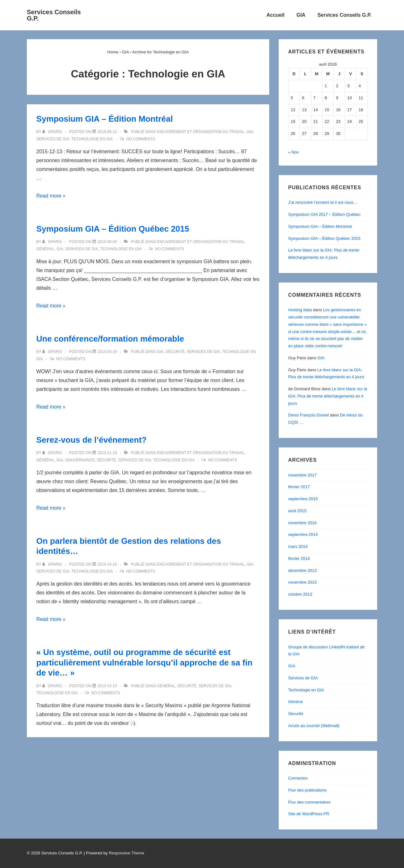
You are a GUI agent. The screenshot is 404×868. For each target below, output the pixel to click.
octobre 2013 (300, 594)
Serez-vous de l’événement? (92, 440)
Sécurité (175, 352)
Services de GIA (53, 139)
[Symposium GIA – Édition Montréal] (107, 132)
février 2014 (299, 558)
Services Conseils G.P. (54, 15)
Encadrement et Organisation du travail (201, 132)
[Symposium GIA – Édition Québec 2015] (107, 242)
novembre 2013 (302, 582)
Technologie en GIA (92, 139)
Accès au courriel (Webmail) (314, 726)
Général (45, 249)
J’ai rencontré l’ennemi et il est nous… (323, 202)
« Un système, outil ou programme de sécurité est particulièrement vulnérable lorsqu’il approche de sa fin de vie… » (144, 662)
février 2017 (299, 487)
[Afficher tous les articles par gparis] (53, 132)
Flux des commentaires (309, 802)
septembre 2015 (303, 499)
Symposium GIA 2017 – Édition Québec (324, 214)
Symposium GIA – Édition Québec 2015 (113, 229)
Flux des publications (307, 790)
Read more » (51, 196)
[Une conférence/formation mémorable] (107, 352)
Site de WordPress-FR (309, 814)
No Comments (141, 139)
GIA (301, 15)
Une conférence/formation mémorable (110, 339)
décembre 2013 (302, 571)
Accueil (275, 15)
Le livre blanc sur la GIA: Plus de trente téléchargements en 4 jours (328, 396)
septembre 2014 (303, 534)
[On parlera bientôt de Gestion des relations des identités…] (107, 564)
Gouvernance (80, 460)
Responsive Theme (127, 853)
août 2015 (297, 511)
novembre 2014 (302, 523)
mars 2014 (298, 546)
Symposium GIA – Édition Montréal (104, 119)
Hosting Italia (300, 310)
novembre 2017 (302, 475)
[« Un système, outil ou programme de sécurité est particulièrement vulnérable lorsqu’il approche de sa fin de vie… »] (107, 686)
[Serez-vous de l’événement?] (107, 453)
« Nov (294, 152)
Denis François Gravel (309, 415)
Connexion (298, 778)
